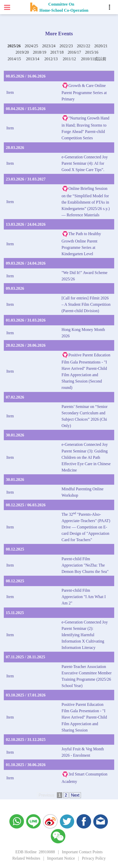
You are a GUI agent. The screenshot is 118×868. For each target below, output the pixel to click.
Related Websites (26, 858)
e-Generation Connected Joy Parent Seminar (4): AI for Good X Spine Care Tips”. (85, 163)
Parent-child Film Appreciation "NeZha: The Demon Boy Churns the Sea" (85, 565)
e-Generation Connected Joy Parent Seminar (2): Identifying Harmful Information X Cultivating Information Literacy (85, 635)
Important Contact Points (82, 852)
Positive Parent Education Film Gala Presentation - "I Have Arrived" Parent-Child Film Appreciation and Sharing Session (84, 717)
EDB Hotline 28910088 (35, 852)
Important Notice (61, 858)
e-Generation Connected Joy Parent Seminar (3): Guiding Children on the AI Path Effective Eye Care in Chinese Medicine (86, 457)
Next (75, 795)
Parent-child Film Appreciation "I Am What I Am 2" (84, 597)
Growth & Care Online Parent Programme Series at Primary (84, 92)
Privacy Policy (94, 858)
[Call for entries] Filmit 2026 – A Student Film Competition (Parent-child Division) (86, 304)
